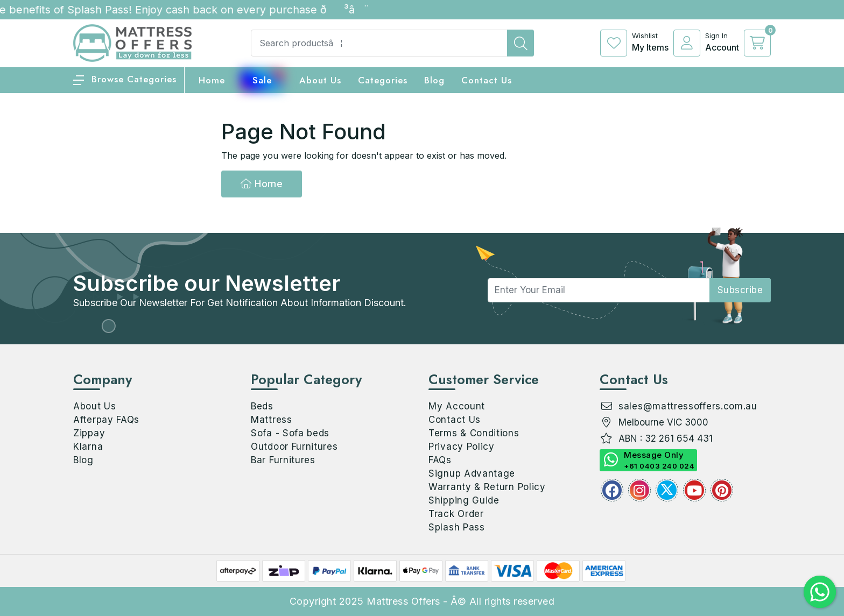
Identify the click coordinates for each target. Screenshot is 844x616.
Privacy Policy (462, 447)
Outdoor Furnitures (294, 447)
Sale (262, 80)
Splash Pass (457, 527)
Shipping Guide (464, 500)
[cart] (757, 43)
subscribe (740, 290)
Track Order (456, 514)
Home (262, 184)
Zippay (89, 433)
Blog (83, 460)
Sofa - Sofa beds (290, 433)
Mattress (272, 420)
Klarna (88, 447)
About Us (320, 80)
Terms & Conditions (474, 433)
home (212, 80)
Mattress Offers (403, 601)
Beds (262, 406)
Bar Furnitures (283, 460)
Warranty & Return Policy (487, 487)
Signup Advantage (472, 473)
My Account (457, 406)
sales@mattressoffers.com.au (688, 406)
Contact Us (487, 80)
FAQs (440, 460)
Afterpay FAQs (106, 420)
